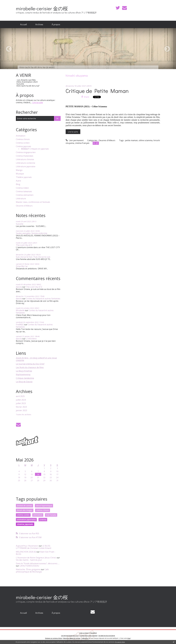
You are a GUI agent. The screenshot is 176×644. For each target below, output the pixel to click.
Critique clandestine (25, 378)
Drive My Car (22, 266)
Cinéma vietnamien (25, 195)
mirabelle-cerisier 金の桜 (42, 8)
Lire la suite (38, 102)
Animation (21, 136)
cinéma (43, 519)
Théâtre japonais (24, 177)
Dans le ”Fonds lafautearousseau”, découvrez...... (38, 563)
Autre (18, 181)
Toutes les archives (24, 415)
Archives (39, 24)
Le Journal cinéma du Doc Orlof (30, 364)
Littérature (21, 199)
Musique (20, 174)
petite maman (131, 140)
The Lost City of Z (24, 245)
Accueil (23, 24)
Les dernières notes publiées (88, 636)
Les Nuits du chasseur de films (30, 367)
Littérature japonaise (26, 167)
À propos (56, 24)
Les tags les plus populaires (107, 636)
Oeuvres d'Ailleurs (24, 206)
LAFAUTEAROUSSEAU (29, 566)
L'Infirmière (31, 339)
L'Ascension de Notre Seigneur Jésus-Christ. (36, 558)
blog (129, 638)
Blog (18, 184)
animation (38, 515)
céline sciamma (146, 140)
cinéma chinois (43, 510)
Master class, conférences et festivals (33, 202)
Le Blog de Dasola (24, 382)
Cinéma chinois (23, 139)
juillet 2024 (21, 400)
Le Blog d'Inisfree (24, 371)
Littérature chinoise (25, 159)
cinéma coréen (23, 515)
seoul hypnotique (44, 506)
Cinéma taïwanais (24, 191)
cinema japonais (25, 524)
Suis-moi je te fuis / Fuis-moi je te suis (33, 257)
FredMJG (20, 324)
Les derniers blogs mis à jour (70, 636)
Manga (19, 170)
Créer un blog (84, 633)
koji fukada (51, 515)
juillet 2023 (21, 403)
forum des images (25, 510)
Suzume (20, 224)
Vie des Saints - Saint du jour (29, 560)
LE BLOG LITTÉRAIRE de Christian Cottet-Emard (33, 547)
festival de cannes (25, 506)
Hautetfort (94, 633)
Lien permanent (75, 140)
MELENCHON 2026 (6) (26, 552)
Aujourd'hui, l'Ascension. (27, 546)
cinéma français (82, 143)
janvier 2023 (21, 410)
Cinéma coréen (23, 143)
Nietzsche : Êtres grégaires (28, 569)
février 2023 (21, 407)
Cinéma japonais (23, 146)
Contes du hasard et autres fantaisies (43, 299)
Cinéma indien (22, 188)
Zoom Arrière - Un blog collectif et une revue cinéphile (36, 359)
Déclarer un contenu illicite (54, 638)
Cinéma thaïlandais (25, 156)
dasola (19, 287)
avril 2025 (20, 396)
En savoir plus (120, 642)
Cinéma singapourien (26, 152)
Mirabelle (20, 310)
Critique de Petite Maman (97, 91)
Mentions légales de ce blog (72, 638)
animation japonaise (26, 519)
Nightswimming (23, 374)
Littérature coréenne (25, 163)
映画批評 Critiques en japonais (35, 149)
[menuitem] (23, 24)
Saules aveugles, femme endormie (32, 233)
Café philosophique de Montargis (32, 571)
